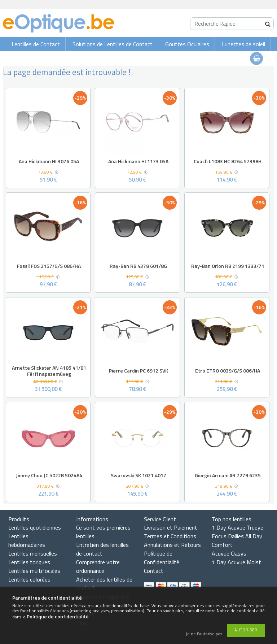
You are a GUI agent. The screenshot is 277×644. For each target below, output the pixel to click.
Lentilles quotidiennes (35, 527)
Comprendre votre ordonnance (98, 566)
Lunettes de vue (138, 59)
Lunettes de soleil (243, 44)
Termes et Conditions (170, 536)
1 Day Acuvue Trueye (238, 527)
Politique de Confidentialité (162, 558)
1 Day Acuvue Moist (236, 562)
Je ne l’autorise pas (204, 634)
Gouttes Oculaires (187, 44)
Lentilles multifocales (34, 571)
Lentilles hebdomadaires (27, 540)
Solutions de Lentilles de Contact (113, 44)
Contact (154, 571)
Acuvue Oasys (229, 553)
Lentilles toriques (29, 562)
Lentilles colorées (29, 579)
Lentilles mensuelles (33, 553)
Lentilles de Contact (36, 44)
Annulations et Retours (172, 545)
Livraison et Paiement (171, 527)
